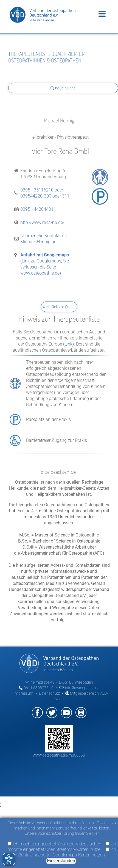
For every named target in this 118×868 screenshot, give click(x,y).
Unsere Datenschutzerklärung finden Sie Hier (62, 833)
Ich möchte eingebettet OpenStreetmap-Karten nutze (62, 847)
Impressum (24, 693)
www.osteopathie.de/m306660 (59, 755)
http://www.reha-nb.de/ (42, 222)
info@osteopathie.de (79, 688)
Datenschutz (49, 693)
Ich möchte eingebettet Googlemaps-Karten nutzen (65, 852)
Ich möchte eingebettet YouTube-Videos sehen (55, 844)
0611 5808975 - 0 (36, 688)
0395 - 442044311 (38, 209)
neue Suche (63, 88)
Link (68, 344)
